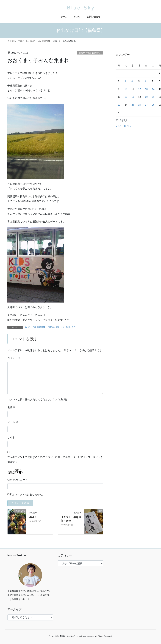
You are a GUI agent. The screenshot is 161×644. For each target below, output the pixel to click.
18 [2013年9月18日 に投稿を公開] (133, 97)
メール (13, 422)
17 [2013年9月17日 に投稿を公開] (126, 97)
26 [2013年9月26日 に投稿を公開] (140, 105)
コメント (14, 358)
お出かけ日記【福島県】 (90, 53)
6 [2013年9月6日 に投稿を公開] (146, 81)
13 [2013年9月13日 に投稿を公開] (146, 89)
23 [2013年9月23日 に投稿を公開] (119, 105)
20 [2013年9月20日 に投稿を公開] (146, 97)
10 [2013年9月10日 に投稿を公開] (126, 89)
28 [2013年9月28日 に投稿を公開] (153, 105)
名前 (11, 407)
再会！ (33, 517)
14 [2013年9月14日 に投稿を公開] (153, 89)
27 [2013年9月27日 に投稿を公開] (146, 105)
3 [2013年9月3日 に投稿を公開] (125, 81)
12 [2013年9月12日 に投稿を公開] (140, 89)
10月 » (127, 126)
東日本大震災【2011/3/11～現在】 (63, 327)
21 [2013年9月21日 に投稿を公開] (153, 97)
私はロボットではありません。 (27, 495)
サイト (11, 437)
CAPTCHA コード (17, 480)
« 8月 (119, 126)
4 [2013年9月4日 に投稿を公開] (132, 81)
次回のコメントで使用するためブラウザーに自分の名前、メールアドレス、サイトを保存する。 (55, 460)
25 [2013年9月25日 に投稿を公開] (133, 105)
